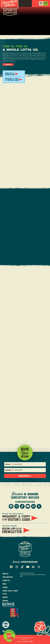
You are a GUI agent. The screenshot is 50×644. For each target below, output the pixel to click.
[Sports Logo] (25, 549)
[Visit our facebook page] (11, 506)
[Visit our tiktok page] (22, 506)
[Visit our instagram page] (17, 506)
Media (4, 584)
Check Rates (24, 476)
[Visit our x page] (39, 506)
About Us (5, 574)
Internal (5, 601)
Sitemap (5, 587)
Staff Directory (8, 577)
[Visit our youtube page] (28, 506)
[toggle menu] (46, 3)
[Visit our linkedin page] (33, 506)
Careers (5, 597)
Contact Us (6, 580)
